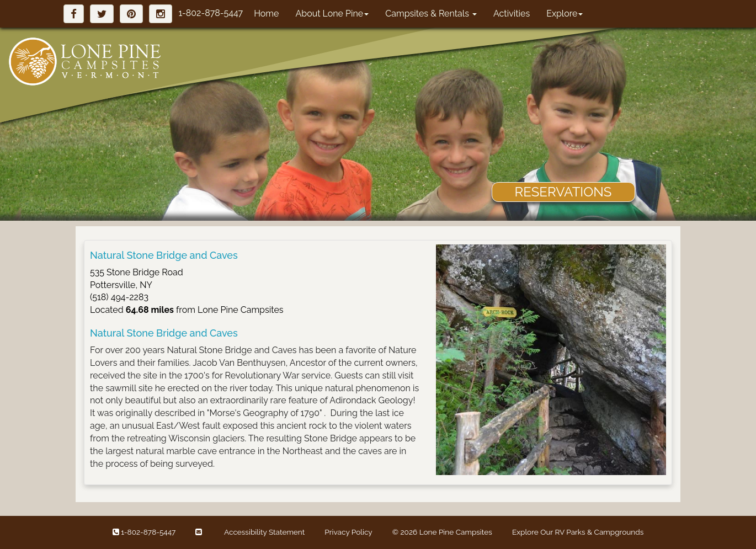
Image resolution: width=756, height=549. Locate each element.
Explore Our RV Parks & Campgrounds (578, 532)
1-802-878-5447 (211, 13)
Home (266, 14)
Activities (512, 14)
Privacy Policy (348, 532)
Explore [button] (565, 14)
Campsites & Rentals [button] (431, 14)
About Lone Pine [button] (332, 14)
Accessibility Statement (264, 532)
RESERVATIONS (563, 192)
